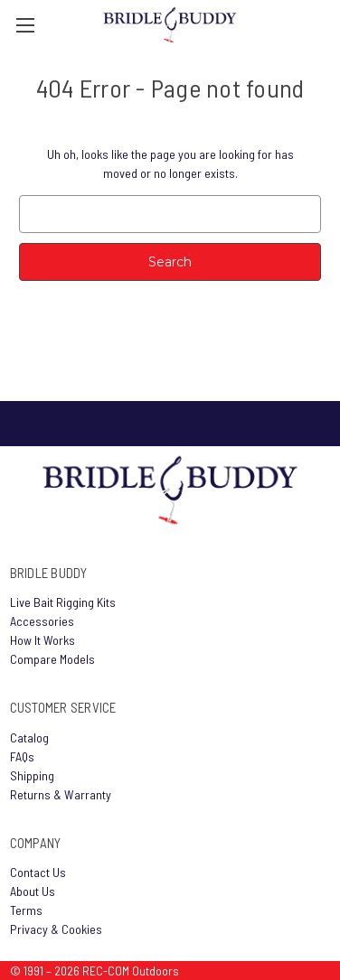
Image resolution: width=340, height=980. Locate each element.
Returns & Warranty (61, 794)
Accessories (42, 621)
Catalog (29, 737)
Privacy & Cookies (56, 929)
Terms (26, 910)
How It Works (42, 640)
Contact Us (38, 872)
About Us (33, 891)
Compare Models (52, 659)
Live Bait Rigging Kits (63, 602)
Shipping (32, 775)
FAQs (22, 756)
